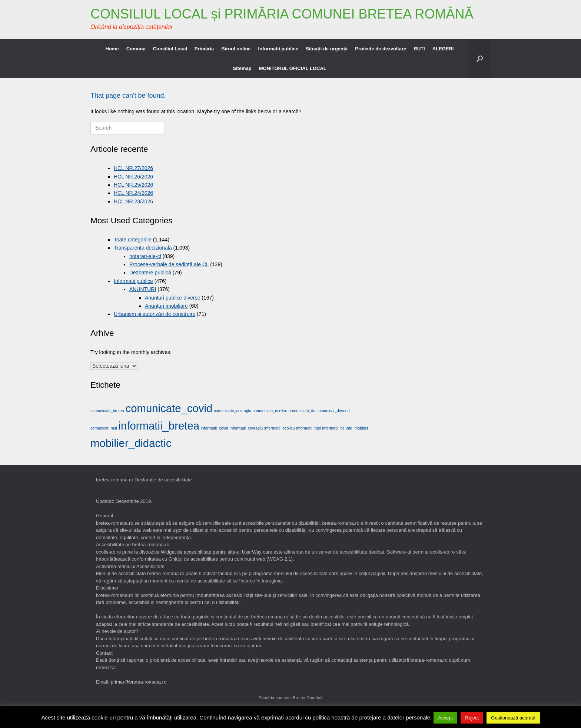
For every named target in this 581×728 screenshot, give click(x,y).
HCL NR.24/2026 (133, 193)
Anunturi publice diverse (172, 298)
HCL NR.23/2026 (133, 201)
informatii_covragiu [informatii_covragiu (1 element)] (246, 428)
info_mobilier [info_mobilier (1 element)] (357, 428)
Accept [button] (445, 718)
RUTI (419, 49)
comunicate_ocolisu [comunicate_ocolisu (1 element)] (270, 411)
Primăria (204, 49)
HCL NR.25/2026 (133, 185)
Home (112, 49)
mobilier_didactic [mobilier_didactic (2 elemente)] (131, 443)
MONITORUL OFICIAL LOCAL (293, 68)
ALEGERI (443, 49)
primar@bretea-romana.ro (139, 682)
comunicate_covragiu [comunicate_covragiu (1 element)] (233, 411)
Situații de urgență (327, 49)
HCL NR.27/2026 (133, 168)
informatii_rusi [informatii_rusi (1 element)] (308, 428)
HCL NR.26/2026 (133, 177)
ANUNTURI (143, 289)
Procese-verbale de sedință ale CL (169, 264)
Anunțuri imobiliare (166, 306)
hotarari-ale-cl (145, 256)
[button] (480, 59)
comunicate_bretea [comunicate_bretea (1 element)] (107, 411)
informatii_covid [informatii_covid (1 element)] (215, 428)
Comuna (136, 49)
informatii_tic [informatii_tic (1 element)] (333, 428)
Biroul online (236, 49)
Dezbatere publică (150, 273)
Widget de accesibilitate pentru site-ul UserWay (211, 552)
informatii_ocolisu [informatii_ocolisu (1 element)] (279, 428)
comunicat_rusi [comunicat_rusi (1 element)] (104, 428)
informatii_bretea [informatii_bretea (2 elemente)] (159, 426)
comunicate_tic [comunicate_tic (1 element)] (302, 411)
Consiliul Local (170, 49)
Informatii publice (278, 49)
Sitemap (242, 68)
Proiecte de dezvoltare (381, 49)
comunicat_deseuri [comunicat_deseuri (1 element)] (333, 411)
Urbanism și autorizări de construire (155, 314)
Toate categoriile (133, 240)
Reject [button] (472, 718)
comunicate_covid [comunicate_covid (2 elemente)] (169, 408)
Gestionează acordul (513, 718)
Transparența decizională (143, 248)
